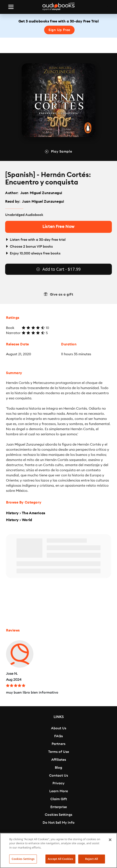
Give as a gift (62, 294)
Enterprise (59, 807)
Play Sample (61, 152)
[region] (58, 850)
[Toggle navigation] (11, 7)
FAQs (58, 736)
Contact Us (58, 776)
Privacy (58, 783)
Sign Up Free (59, 30)
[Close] (110, 840)
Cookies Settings (58, 815)
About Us (59, 728)
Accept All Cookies (60, 859)
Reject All (91, 859)
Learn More (59, 791)
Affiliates (59, 760)
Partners (58, 744)
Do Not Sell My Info (59, 823)
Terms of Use (59, 752)
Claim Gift (59, 799)
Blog (58, 768)
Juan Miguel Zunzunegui (41, 193)
